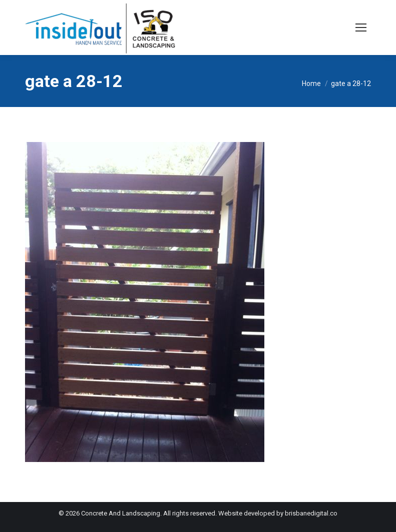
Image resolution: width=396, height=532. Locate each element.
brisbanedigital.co (311, 513)
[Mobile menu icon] (361, 27)
